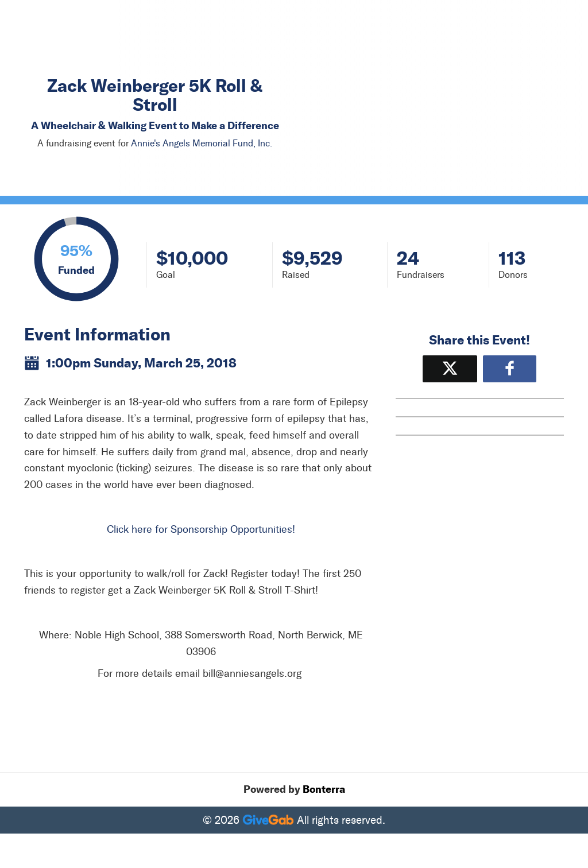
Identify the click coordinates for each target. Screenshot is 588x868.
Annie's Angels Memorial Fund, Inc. (202, 143)
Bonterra (324, 789)
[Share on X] (450, 369)
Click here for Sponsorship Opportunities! (201, 529)
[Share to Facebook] (510, 369)
